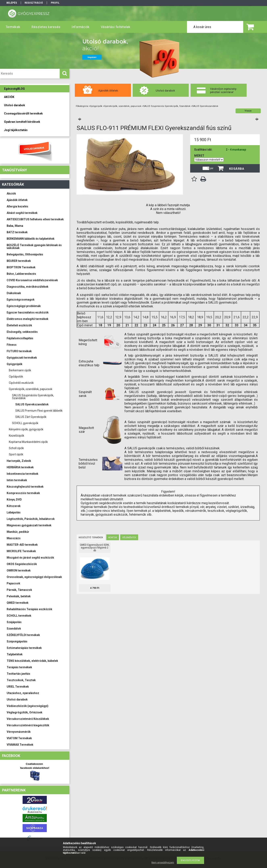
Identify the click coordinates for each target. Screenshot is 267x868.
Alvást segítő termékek (22, 213)
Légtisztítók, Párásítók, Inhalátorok (31, 519)
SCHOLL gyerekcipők (25, 423)
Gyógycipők (15, 364)
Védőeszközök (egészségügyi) (28, 706)
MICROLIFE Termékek (21, 551)
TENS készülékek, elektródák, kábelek (32, 661)
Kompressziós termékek (23, 493)
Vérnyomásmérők (19, 732)
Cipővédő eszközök (21, 383)
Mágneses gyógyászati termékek (29, 525)
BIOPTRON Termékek (21, 267)
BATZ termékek (17, 232)
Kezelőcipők (17, 436)
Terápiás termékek (19, 667)
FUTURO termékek (19, 351)
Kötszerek (14, 506)
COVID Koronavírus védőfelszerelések (32, 280)
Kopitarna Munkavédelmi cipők (28, 442)
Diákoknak (14, 293)
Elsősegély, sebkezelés (22, 332)
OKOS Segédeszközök (22, 564)
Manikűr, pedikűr (18, 532)
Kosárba (237, 169)
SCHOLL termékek (19, 616)
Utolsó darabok (17, 699)
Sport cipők (16, 454)
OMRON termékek (19, 570)
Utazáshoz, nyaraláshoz (23, 693)
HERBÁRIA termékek (20, 467)
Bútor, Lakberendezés (21, 274)
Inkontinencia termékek (22, 474)
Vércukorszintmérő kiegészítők (28, 725)
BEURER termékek (19, 261)
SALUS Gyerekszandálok (32, 404)
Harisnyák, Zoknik (19, 461)
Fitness (12, 345)
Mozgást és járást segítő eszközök (30, 558)
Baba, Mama (15, 226)
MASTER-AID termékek (22, 545)
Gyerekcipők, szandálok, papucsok (31, 389)
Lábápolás (14, 512)
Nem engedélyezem (163, 863)
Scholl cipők (16, 448)
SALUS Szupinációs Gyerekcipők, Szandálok (33, 397)
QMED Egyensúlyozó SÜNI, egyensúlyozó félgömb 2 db (95, 548)
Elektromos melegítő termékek (28, 319)
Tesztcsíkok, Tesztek (21, 680)
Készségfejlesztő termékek (25, 487)
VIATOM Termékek (19, 738)
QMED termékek (18, 603)
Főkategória (82, 106)
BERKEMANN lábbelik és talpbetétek (31, 239)
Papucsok (13, 583)
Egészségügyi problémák (24, 306)
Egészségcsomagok (21, 300)
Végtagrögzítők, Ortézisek (25, 712)
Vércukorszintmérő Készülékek (28, 719)
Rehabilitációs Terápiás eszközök (29, 609)
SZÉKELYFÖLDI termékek (23, 635)
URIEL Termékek (18, 687)
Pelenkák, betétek (19, 596)
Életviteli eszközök (19, 325)
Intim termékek (17, 480)
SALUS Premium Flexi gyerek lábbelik (39, 411)
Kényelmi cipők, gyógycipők (26, 429)
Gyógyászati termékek (22, 358)
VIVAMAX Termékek (20, 745)
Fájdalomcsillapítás (20, 338)
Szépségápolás (17, 641)
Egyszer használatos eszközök (28, 312)
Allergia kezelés (17, 206)
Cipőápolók (16, 377)
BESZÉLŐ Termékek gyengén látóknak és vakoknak (34, 247)
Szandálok (14, 629)
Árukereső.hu (35, 812)
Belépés (12, 3)
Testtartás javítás (18, 674)
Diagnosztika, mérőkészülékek (28, 287)
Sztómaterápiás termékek (24, 648)
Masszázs (14, 538)
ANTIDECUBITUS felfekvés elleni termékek (35, 219)
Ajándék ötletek (17, 200)
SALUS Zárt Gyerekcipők (31, 417)
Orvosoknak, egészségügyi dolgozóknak (34, 577)
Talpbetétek (15, 654)
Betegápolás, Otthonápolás (25, 254)
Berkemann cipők (20, 370)
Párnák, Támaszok (19, 590)
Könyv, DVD (14, 500)
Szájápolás (14, 622)
